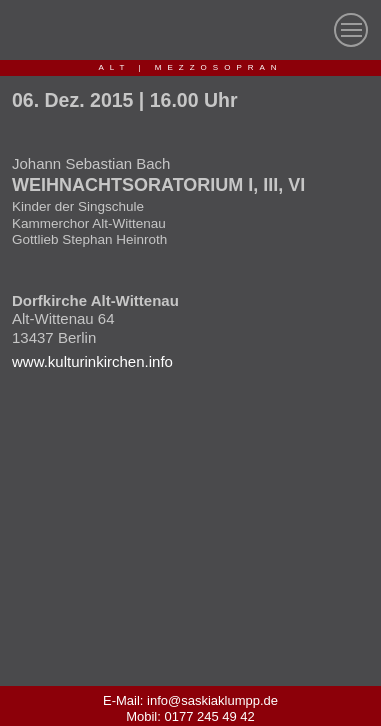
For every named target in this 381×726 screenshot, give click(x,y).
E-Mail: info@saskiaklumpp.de (190, 700)
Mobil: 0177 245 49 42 (190, 716)
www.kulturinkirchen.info (92, 361)
